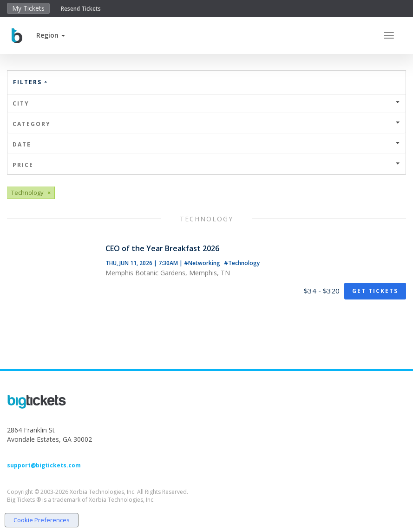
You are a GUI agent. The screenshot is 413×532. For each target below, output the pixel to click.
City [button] (206, 103)
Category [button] (206, 124)
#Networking (203, 263)
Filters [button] (31, 82)
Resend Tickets (81, 9)
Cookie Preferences (42, 520)
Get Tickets (375, 291)
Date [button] (206, 144)
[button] (51, 35)
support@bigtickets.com (44, 465)
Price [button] (206, 165)
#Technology (242, 263)
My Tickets (28, 8)
